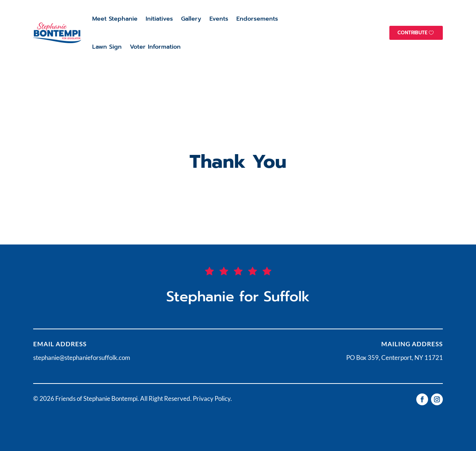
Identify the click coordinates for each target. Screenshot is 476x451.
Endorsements (257, 19)
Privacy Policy (212, 398)
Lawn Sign (107, 47)
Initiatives (159, 19)
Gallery (191, 19)
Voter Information (155, 47)
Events (219, 19)
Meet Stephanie (115, 19)
